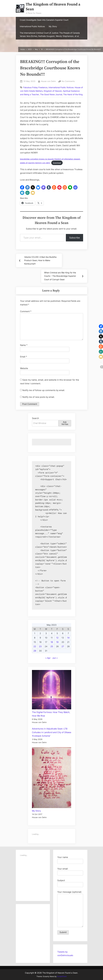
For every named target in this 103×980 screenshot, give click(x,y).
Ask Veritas (65, 423)
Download (57, 163)
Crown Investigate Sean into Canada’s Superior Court (44, 20)
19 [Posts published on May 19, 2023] (57, 642)
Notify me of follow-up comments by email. (44, 390)
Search (35, 418)
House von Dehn (48, 81)
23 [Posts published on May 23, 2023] (40, 646)
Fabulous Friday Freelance (35, 87)
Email (24, 357)
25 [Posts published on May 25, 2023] (52, 646)
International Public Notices (32, 26)
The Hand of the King (73, 94)
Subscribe (74, 238)
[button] (22, 187)
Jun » (55, 658)
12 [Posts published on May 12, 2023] (57, 638)
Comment (26, 311)
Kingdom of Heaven (53, 91)
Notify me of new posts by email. (39, 397)
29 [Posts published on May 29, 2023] (35, 651)
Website (24, 368)
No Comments (68, 81)
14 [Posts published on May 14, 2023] (68, 638)
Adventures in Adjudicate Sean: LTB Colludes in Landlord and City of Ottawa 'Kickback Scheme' (51, 732)
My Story (53, 26)
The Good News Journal (51, 94)
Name (24, 345)
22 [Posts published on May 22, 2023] (35, 646)
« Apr (48, 658)
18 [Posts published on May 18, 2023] (52, 642)
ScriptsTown (62, 976)
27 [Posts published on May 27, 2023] (63, 646)
